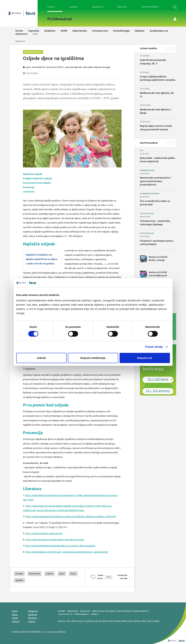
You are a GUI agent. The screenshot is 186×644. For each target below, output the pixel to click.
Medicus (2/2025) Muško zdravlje (154, 259)
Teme (15, 611)
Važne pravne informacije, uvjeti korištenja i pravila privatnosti (120, 611)
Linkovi (32, 621)
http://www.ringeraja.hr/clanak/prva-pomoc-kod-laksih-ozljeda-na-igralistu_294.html (71, 516)
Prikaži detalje (154, 347)
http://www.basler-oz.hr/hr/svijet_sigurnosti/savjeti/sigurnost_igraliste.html (67, 552)
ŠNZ (144, 621)
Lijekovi (73, 7)
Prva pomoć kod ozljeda (37, 183)
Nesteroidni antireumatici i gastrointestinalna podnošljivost (155, 181)
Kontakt (62, 611)
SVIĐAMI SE (105, 577)
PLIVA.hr (95, 614)
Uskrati (41, 358)
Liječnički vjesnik (93, 621)
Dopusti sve (145, 358)
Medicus (122, 7)
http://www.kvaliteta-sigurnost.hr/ (44, 533)
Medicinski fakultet (111, 621)
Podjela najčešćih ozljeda (37, 178)
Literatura (29, 192)
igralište (19, 580)
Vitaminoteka (153, 621)
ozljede (50, 574)
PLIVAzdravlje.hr (82, 614)
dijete (73, 574)
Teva (60, 614)
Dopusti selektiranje (93, 358)
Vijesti (15, 618)
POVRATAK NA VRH (122, 577)
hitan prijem (35, 574)
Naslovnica (20, 41)
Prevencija (29, 187)
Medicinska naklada (131, 621)
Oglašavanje (73, 611)
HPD (73, 621)
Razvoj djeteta (33, 52)
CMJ (68, 621)
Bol (142, 151)
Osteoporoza (147, 214)
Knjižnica (33, 615)
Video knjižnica (150, 7)
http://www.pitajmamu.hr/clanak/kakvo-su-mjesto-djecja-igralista (60, 546)
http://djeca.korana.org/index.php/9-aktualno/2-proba (55, 540)
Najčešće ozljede (33, 174)
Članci (51, 7)
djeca (62, 574)
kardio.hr (80, 621)
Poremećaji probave (150, 194)
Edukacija (98, 7)
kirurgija (19, 574)
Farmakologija (147, 170)
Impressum (85, 611)
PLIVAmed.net (60, 19)
